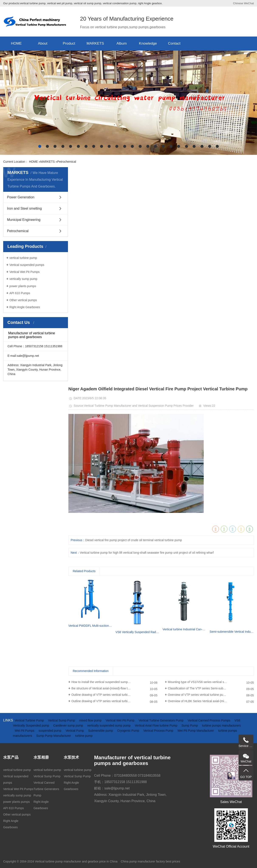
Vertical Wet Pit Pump (121, 720)
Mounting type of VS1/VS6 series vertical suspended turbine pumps (211, 682)
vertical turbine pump (23, 258)
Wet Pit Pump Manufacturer (196, 731)
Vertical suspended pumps (27, 265)
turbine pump (84, 736)
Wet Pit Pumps (25, 731)
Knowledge (148, 43)
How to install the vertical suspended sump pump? (104, 682)
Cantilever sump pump (69, 725)
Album (121, 43)
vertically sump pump (23, 279)
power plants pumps (23, 286)
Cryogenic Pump (129, 731)
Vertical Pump (75, 731)
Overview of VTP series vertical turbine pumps (198, 695)
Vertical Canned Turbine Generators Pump (46, 789)
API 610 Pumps (20, 293)
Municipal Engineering (24, 220)
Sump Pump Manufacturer (54, 736)
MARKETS (95, 43)
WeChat (249, 3)
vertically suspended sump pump (109, 725)
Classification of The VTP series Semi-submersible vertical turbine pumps (211, 688)
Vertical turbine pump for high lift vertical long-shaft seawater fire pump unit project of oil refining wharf (147, 553)
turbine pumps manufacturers (221, 725)
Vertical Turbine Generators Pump (162, 720)
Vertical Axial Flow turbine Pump (157, 725)
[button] (40, 146)
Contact (174, 43)
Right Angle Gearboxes (25, 307)
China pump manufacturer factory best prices (150, 861)
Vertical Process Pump (159, 731)
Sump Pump (190, 725)
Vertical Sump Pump (62, 720)
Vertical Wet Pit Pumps (24, 272)
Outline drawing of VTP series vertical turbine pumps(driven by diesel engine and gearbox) (114, 695)
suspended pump (50, 731)
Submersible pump (101, 731)
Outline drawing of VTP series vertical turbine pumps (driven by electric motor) (114, 701)
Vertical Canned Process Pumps (210, 720)
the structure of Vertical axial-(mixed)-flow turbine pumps (108, 688)
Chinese (238, 3)
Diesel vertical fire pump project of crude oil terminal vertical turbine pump (133, 540)
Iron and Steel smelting (24, 208)
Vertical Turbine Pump (30, 720)
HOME (16, 43)
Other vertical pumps (23, 300)
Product (69, 43)
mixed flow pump (91, 720)
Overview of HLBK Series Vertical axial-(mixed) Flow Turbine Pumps (211, 701)
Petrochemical (67, 162)
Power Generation (21, 197)
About (43, 43)
